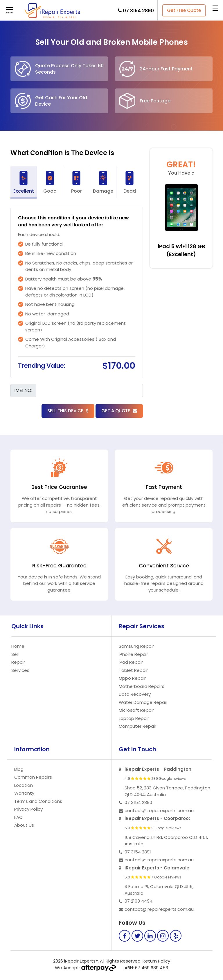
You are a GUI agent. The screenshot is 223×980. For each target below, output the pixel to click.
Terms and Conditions (38, 801)
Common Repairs (33, 777)
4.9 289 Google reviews (155, 779)
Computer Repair (137, 726)
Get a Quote (119, 411)
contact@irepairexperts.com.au (159, 811)
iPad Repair (131, 662)
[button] (9, 11)
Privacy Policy (28, 809)
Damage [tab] (103, 183)
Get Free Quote (184, 10)
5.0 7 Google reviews (153, 877)
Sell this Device (68, 411)
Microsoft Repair (136, 710)
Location (24, 785)
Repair (18, 662)
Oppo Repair (132, 678)
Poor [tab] (76, 183)
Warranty (24, 793)
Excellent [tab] (24, 183)
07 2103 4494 (139, 901)
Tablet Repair (133, 670)
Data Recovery (135, 694)
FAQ (18, 817)
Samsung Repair (136, 646)
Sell (15, 654)
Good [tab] (50, 183)
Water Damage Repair (143, 702)
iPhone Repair (133, 654)
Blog (19, 769)
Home (18, 646)
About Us (24, 825)
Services (20, 670)
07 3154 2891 (138, 852)
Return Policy (156, 961)
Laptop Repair (134, 718)
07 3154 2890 (138, 11)
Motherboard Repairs (142, 686)
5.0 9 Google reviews (153, 828)
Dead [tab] (130, 183)
